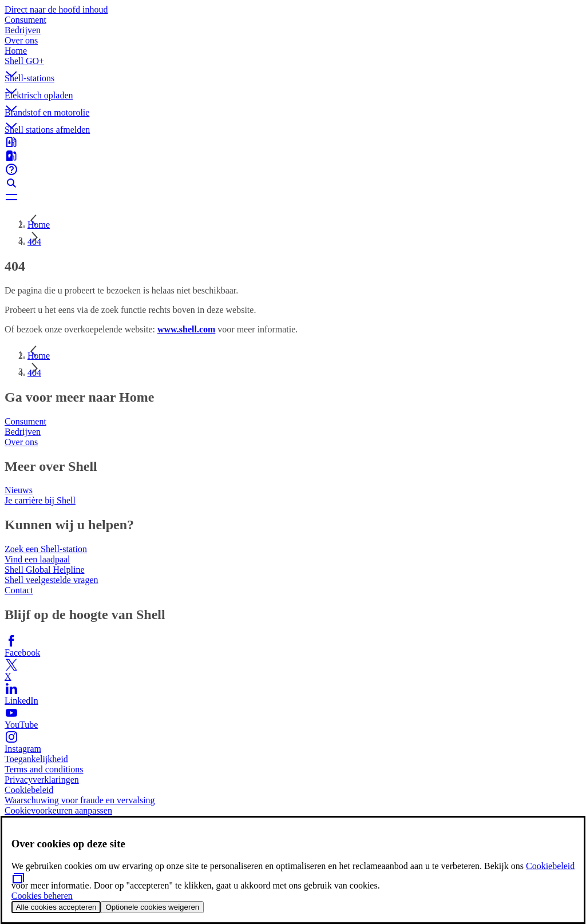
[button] (293, 65)
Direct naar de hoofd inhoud (56, 9)
